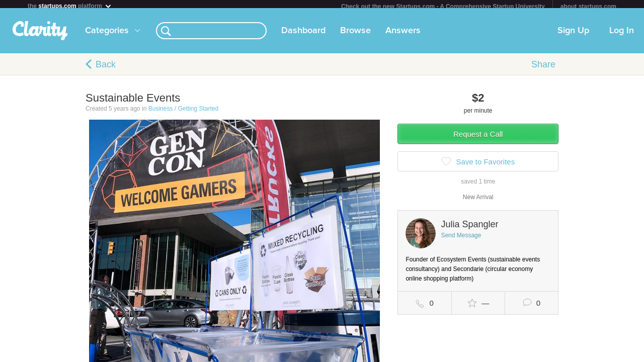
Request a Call (478, 138)
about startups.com (588, 7)
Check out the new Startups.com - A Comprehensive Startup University (443, 7)
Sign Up (573, 35)
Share (543, 68)
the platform (70, 6)
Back (106, 68)
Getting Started (198, 113)
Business (161, 113)
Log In (622, 35)
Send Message (461, 239)
